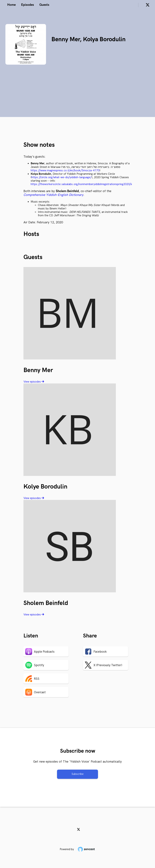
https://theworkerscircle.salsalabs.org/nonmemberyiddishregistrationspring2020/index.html (87, 184)
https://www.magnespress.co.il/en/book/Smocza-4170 (65, 171)
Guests (44, 5)
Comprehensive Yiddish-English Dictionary (53, 195)
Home (11, 5)
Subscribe (77, 774)
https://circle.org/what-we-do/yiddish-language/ (61, 177)
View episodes (34, 382)
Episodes (28, 5)
